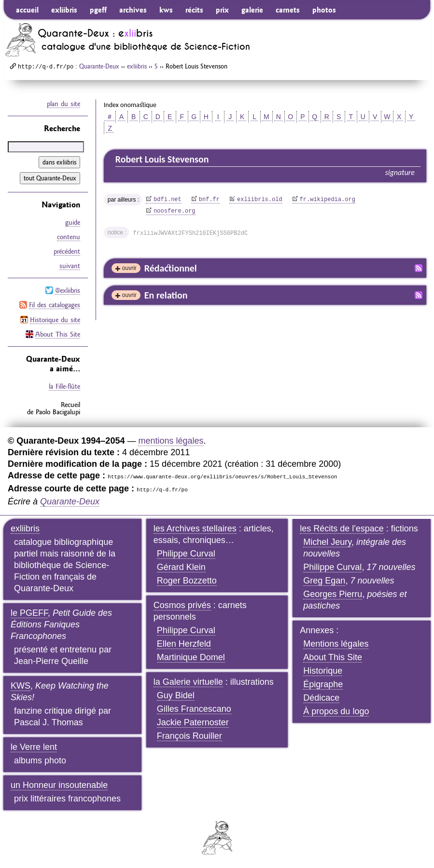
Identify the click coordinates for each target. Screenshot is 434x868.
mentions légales (171, 440)
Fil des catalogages (55, 305)
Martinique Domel (191, 657)
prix (222, 10)
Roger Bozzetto (187, 580)
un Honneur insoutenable (59, 785)
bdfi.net (168, 200)
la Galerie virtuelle (188, 681)
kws (166, 10)
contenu (69, 237)
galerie (252, 10)
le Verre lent (34, 746)
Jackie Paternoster (193, 722)
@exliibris (68, 290)
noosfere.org (174, 211)
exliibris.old (260, 200)
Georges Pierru (333, 594)
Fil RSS (419, 268)
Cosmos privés (182, 605)
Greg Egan (324, 580)
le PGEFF (29, 612)
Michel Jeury (327, 542)
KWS (21, 685)
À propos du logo (336, 711)
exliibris (64, 10)
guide (73, 222)
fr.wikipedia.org (328, 200)
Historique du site (55, 319)
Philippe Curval (186, 553)
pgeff (98, 10)
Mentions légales (336, 643)
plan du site (63, 104)
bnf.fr (209, 200)
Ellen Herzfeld (184, 643)
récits (194, 10)
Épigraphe (323, 684)
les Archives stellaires (195, 528)
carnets (288, 10)
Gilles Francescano (194, 708)
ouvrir (129, 268)
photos (324, 10)
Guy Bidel (176, 695)
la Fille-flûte (64, 386)
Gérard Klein (181, 567)
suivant (70, 266)
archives (133, 10)
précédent (67, 251)
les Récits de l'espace (342, 528)
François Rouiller (189, 735)
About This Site (58, 334)
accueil (27, 10)
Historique (323, 670)
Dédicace (321, 697)
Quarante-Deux (99, 66)
